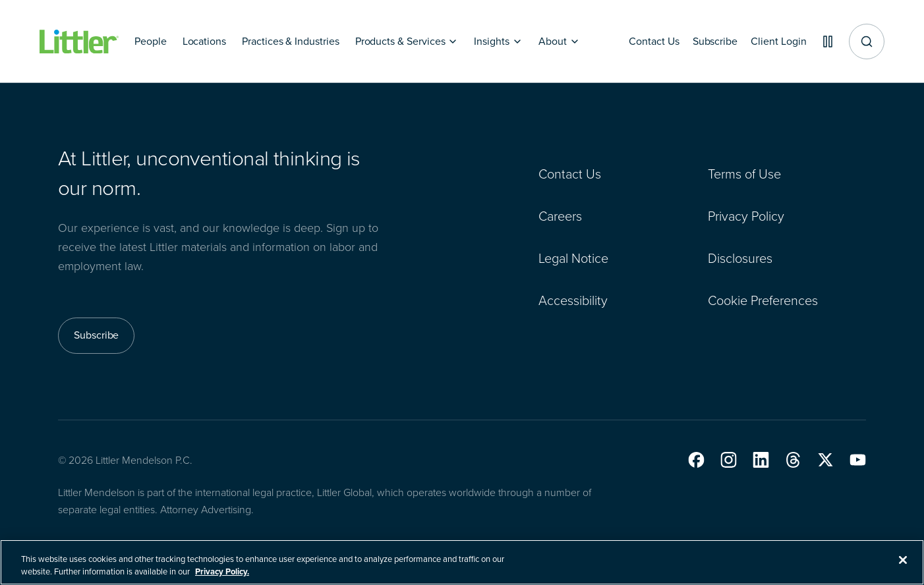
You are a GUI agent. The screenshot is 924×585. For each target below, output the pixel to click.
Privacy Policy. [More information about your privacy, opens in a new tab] (222, 579)
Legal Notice (573, 258)
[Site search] (867, 42)
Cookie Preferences (763, 300)
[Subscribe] (707, 42)
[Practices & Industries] (291, 42)
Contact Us (570, 174)
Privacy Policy (746, 216)
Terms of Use (744, 174)
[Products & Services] (407, 42)
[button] (696, 460)
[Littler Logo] (79, 42)
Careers (560, 216)
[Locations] (204, 42)
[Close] (903, 567)
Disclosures (740, 258)
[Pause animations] (825, 42)
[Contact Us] (644, 42)
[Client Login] (774, 42)
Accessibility (573, 300)
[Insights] (498, 42)
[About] (559, 42)
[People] (151, 42)
